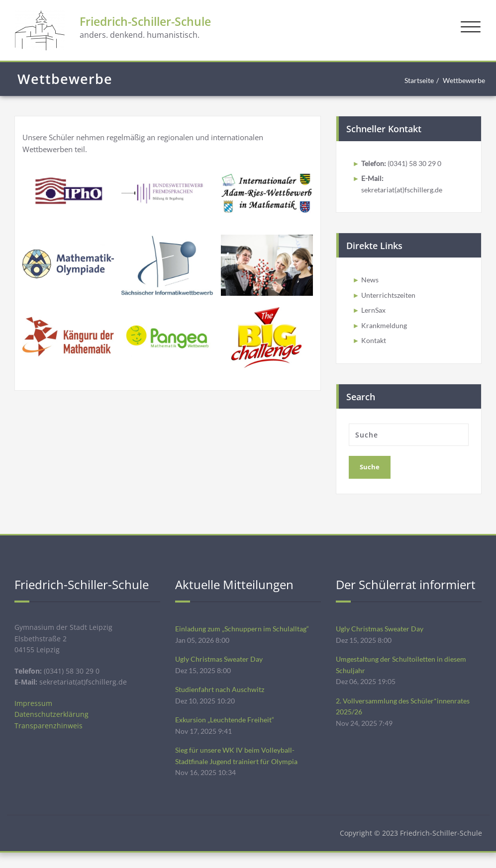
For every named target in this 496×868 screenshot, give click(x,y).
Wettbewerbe (462, 81)
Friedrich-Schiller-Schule (166, 24)
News (370, 283)
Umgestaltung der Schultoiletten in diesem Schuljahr (405, 674)
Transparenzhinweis (49, 738)
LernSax (375, 315)
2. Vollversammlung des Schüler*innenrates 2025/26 (406, 717)
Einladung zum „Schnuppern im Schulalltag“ (245, 636)
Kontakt (375, 347)
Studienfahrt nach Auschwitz (222, 699)
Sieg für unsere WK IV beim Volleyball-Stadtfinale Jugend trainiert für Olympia (241, 769)
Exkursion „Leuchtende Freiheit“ (228, 731)
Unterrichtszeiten (391, 299)
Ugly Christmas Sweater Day (222, 668)
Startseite (413, 81)
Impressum (34, 714)
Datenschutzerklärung (52, 726)
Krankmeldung (385, 331)
